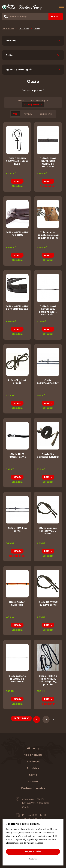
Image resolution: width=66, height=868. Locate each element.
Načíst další (21, 718)
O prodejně (33, 761)
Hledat (55, 16)
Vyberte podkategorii (19, 70)
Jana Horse (8, 28)
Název (20, 100)
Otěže (37, 28)
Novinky (28, 114)
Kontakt (33, 781)
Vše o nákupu (33, 754)
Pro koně (24, 28)
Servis (33, 774)
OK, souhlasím (33, 852)
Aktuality (33, 748)
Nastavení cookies (33, 788)
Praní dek (33, 768)
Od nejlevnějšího (40, 100)
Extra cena (46, 114)
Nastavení (33, 859)
